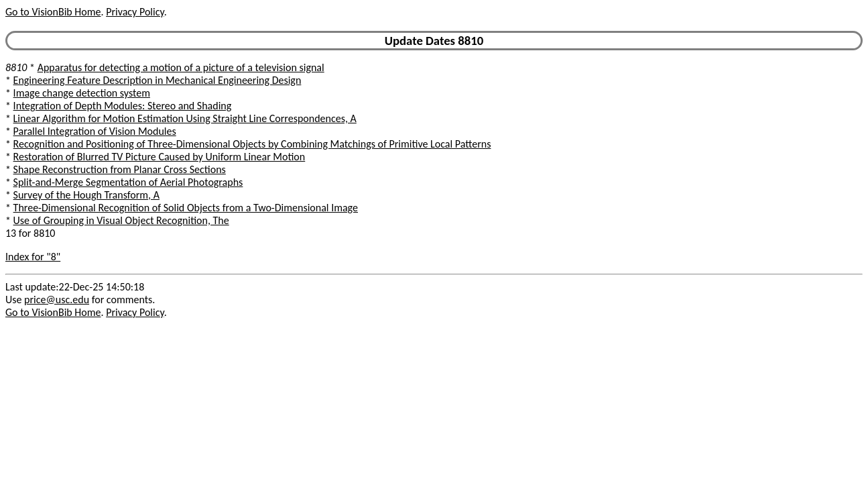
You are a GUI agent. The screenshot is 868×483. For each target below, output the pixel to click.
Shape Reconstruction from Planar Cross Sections (120, 169)
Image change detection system (82, 93)
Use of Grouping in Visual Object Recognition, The (121, 220)
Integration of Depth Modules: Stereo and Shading (123, 106)
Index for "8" (33, 257)
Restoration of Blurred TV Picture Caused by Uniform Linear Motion (160, 157)
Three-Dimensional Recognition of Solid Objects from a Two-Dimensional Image (186, 208)
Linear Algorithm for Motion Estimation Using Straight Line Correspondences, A (185, 118)
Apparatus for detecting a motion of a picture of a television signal (181, 67)
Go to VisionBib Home (53, 12)
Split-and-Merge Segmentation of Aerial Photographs (128, 182)
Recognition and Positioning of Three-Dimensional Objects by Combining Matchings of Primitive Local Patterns (252, 144)
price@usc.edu (57, 300)
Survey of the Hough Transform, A (86, 195)
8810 (16, 67)
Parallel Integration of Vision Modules (95, 131)
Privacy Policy (135, 12)
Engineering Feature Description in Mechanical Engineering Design (158, 80)
